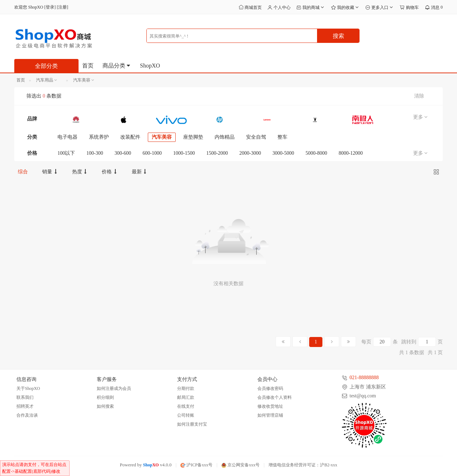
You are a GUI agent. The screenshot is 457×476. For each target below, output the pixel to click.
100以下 (66, 153)
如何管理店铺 (270, 415)
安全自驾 (256, 137)
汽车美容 (162, 137)
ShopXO (150, 66)
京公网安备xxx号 (240, 465)
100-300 (95, 153)
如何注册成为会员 (114, 388)
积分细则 (105, 397)
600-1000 (152, 153)
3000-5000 (283, 153)
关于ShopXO (28, 388)
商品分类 (117, 66)
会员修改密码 (270, 388)
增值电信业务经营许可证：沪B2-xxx (303, 465)
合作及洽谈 (27, 415)
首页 (88, 66)
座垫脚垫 (193, 137)
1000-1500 (184, 153)
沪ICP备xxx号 (196, 465)
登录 (50, 7)
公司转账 (186, 415)
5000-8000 (317, 153)
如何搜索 (105, 406)
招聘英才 (25, 406)
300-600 (123, 153)
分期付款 (186, 388)
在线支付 (186, 406)
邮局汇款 (186, 397)
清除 (419, 96)
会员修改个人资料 (275, 397)
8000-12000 (351, 153)
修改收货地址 (270, 406)
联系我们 (25, 397)
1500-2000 (217, 153)
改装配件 (130, 137)
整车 (282, 137)
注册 (62, 7)
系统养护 (99, 137)
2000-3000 (250, 153)
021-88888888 (364, 378)
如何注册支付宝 (192, 424)
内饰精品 (225, 137)
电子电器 (67, 137)
